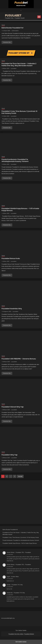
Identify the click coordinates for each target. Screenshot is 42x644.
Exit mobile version (21, 642)
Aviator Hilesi (15, 577)
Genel (3, 25)
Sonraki (20, 476)
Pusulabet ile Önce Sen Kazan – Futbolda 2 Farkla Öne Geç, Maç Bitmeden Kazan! (19, 65)
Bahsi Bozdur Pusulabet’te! (13, 28)
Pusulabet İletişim (29, 634)
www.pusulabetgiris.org (8, 618)
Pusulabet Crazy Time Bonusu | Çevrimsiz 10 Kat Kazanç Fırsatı (19, 112)
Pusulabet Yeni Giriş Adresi (16, 634)
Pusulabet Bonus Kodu (11, 258)
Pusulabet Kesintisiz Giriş (12, 309)
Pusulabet (13, 15)
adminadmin (15, 31)
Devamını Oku (7, 42)
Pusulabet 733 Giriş (19, 593)
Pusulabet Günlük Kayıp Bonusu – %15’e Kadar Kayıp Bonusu (20, 209)
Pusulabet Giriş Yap (10, 455)
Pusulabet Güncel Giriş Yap (13, 407)
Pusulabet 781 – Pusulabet (23, 552)
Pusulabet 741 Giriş (17, 585)
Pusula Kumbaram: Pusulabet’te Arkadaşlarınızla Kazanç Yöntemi (15, 160)
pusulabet (14, 68)
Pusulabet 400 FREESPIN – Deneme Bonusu (19, 359)
